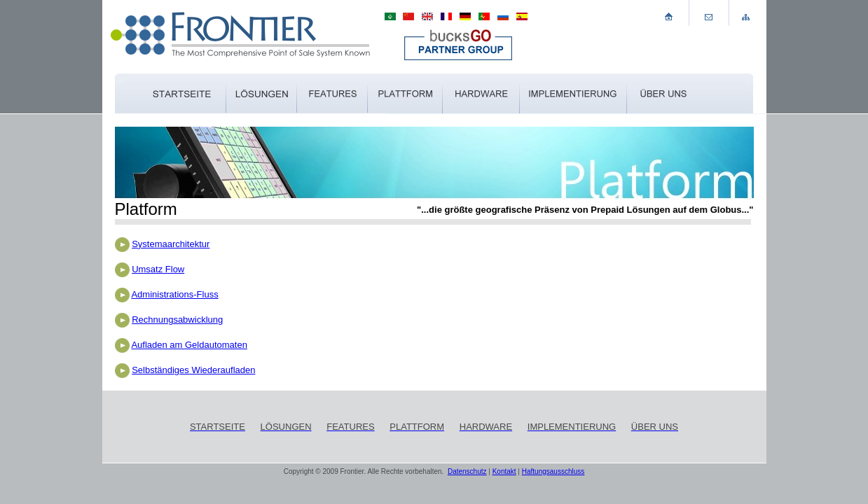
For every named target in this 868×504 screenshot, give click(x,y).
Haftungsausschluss (553, 471)
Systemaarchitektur (171, 244)
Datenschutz (467, 471)
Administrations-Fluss (174, 294)
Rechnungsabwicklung (177, 320)
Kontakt (504, 471)
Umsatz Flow (158, 269)
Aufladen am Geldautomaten (189, 345)
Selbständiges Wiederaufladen (193, 370)
